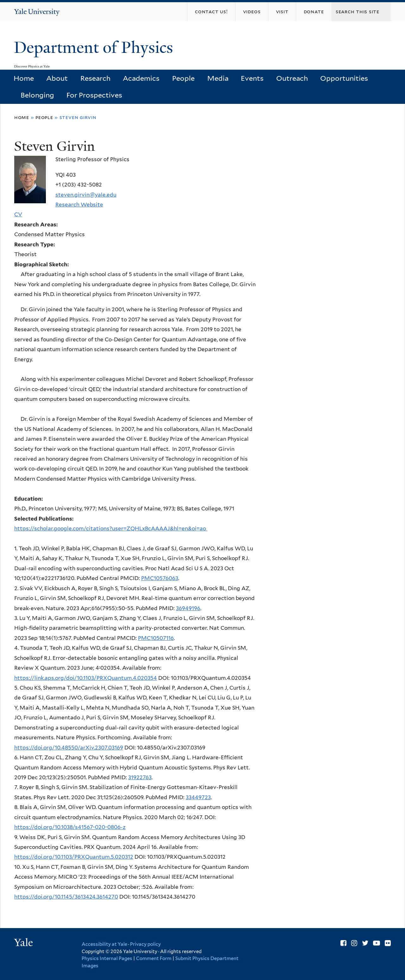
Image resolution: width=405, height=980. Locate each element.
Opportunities (344, 78)
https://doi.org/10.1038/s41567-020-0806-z (70, 827)
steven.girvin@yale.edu (86, 195)
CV (18, 214)
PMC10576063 (160, 578)
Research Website (79, 205)
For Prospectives (94, 95)
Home (24, 78)
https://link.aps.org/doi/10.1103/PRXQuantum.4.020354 (86, 678)
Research (95, 78)
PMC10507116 (156, 638)
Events (252, 78)
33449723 (198, 797)
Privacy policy (145, 944)
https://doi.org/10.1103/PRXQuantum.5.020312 (74, 857)
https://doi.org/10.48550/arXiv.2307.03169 (69, 748)
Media (218, 78)
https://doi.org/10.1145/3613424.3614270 (66, 897)
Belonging (37, 95)
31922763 (140, 777)
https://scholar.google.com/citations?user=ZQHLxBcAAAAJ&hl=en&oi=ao (111, 528)
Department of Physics (96, 47)
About (57, 78)
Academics (141, 78)
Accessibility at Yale (104, 944)
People (183, 78)
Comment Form (154, 958)
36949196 (188, 608)
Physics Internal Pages (107, 958)
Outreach (292, 78)
